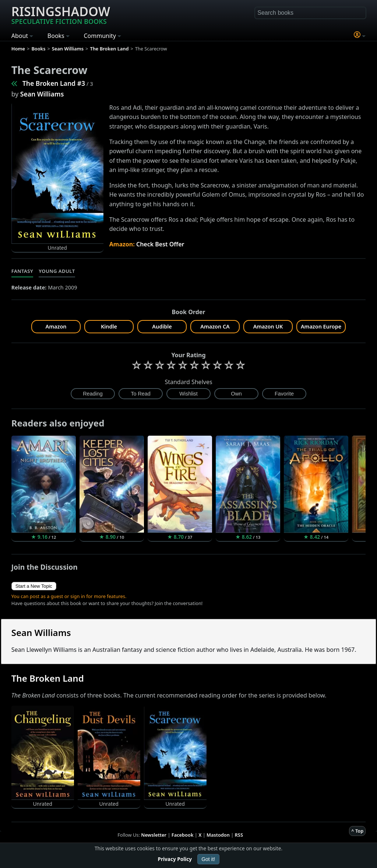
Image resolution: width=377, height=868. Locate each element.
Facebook (183, 835)
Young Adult (57, 271)
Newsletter (154, 835)
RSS (239, 835)
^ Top (357, 831)
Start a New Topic (34, 586)
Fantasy (22, 271)
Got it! (208, 859)
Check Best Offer (160, 244)
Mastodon (218, 835)
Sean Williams (42, 94)
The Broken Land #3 (54, 83)
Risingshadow (61, 14)
